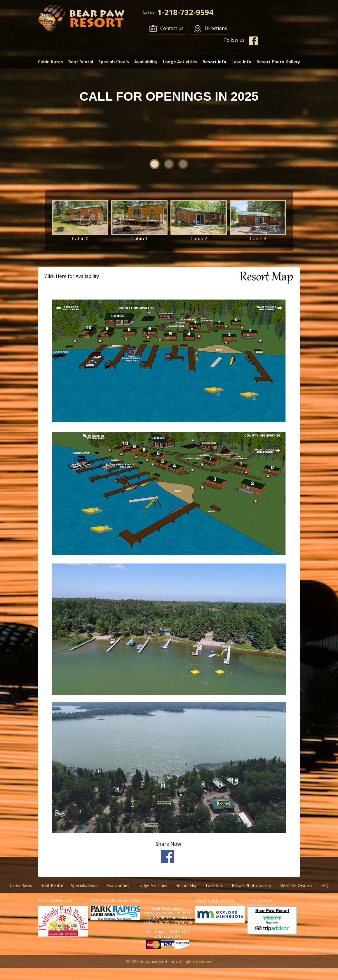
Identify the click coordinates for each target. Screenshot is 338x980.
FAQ (325, 885)
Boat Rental (81, 62)
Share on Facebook (168, 857)
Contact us (172, 28)
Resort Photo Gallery (278, 62)
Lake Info (241, 62)
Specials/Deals (114, 62)
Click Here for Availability (72, 276)
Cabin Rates (50, 62)
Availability (146, 62)
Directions (216, 28)
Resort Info (214, 62)
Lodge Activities (180, 62)
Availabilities (118, 885)
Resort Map (187, 885)
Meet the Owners (296, 885)
